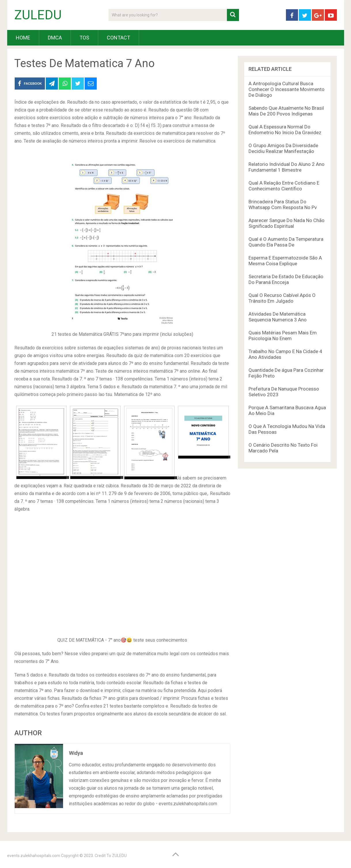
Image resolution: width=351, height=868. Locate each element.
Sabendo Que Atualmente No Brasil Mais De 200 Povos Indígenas (286, 111)
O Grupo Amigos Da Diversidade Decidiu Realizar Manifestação (283, 148)
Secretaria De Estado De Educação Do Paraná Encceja (286, 279)
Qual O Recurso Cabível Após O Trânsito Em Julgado (282, 298)
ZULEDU (38, 15)
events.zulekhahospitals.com (34, 856)
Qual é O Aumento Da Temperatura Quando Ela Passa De (286, 242)
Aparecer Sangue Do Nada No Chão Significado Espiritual (287, 223)
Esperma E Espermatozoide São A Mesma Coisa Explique (285, 261)
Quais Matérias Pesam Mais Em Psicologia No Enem (283, 336)
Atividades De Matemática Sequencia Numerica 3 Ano (278, 317)
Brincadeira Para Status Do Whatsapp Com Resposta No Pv (283, 204)
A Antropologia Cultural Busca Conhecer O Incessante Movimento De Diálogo (287, 89)
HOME (23, 38)
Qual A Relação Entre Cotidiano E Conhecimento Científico (284, 186)
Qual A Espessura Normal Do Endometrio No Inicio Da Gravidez (285, 130)
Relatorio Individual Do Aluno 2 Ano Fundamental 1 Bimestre (287, 167)
